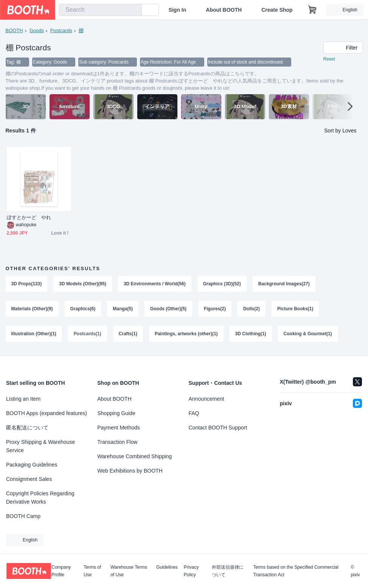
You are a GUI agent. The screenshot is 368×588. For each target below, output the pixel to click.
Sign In (178, 10)
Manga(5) (123, 309)
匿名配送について (27, 428)
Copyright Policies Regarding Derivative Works (40, 498)
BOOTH (14, 30)
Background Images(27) (284, 284)
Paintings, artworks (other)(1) (186, 334)
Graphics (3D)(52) (222, 284)
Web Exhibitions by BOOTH (130, 471)
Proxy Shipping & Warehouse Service (40, 446)
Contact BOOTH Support (218, 428)
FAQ (194, 413)
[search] (134, 10)
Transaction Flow (117, 442)
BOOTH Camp (23, 516)
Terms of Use (92, 571)
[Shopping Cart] (312, 10)
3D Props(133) (27, 284)
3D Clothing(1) (251, 334)
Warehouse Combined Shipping (134, 456)
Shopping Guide (116, 413)
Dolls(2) (252, 309)
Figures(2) (215, 309)
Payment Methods (119, 428)
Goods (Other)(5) (168, 309)
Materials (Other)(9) (32, 309)
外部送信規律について (228, 571)
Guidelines (167, 567)
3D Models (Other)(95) (83, 284)
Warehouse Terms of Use (129, 571)
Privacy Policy (191, 571)
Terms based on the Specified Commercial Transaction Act (296, 571)
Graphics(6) (83, 309)
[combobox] (100, 10)
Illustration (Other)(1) (34, 334)
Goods (37, 30)
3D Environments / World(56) (155, 284)
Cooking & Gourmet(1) (308, 334)
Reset (329, 59)
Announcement (207, 399)
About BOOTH (224, 10)
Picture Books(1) (295, 309)
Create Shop (277, 10)
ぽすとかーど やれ (29, 217)
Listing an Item (23, 399)
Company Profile (61, 571)
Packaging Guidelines (32, 465)
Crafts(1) (128, 334)
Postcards (61, 30)
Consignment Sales (29, 479)
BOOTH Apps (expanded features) (47, 413)
